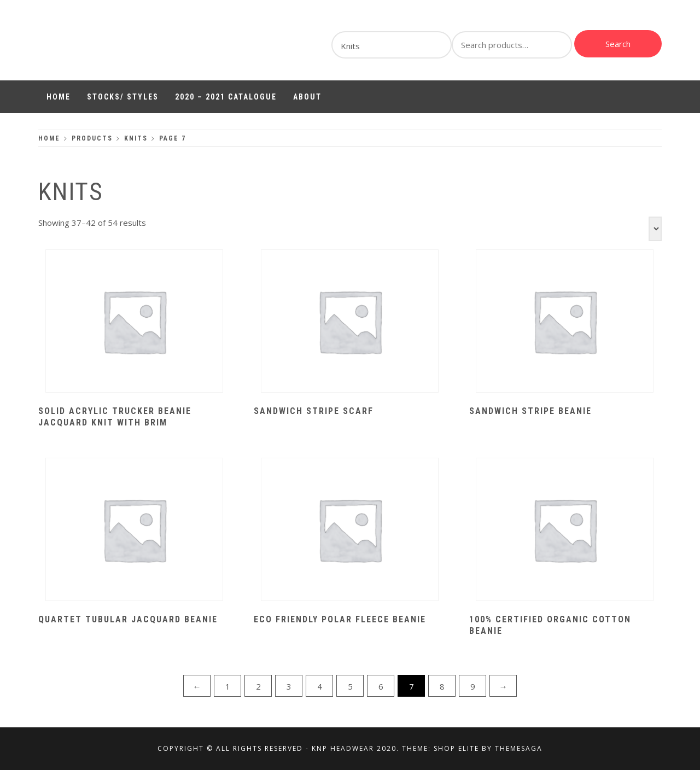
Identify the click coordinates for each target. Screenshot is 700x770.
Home (59, 97)
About (307, 97)
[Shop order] (655, 229)
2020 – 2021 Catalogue (226, 97)
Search (618, 44)
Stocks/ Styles (123, 97)
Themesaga (519, 748)
